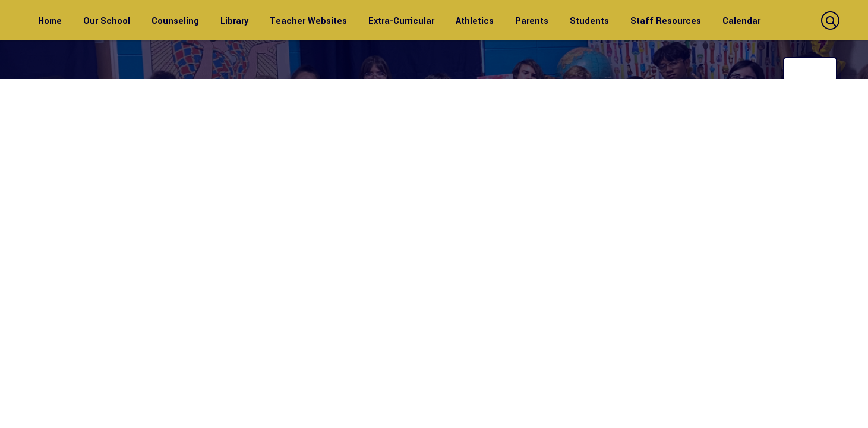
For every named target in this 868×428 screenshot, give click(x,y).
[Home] (50, 20)
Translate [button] (812, 69)
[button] (829, 20)
